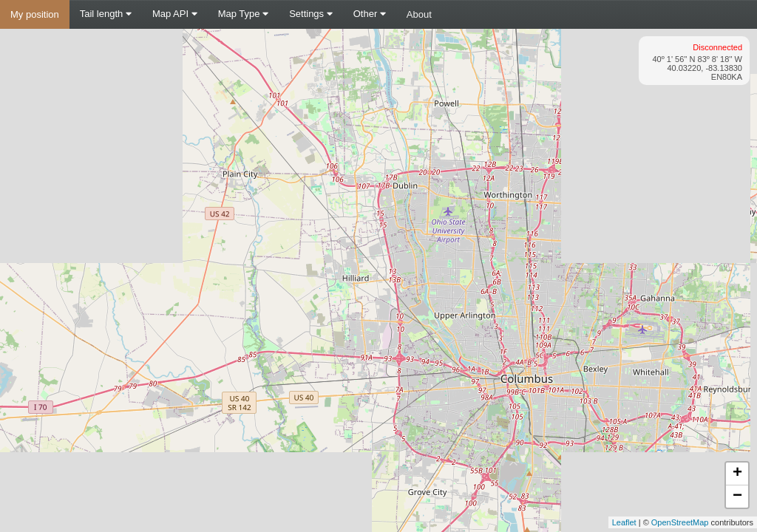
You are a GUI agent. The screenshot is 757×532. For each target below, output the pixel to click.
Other (370, 14)
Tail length (106, 14)
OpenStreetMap (680, 522)
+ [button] (737, 474)
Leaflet (624, 522)
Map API (175, 14)
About (419, 14)
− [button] (737, 497)
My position (35, 14)
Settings (311, 14)
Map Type (243, 14)
